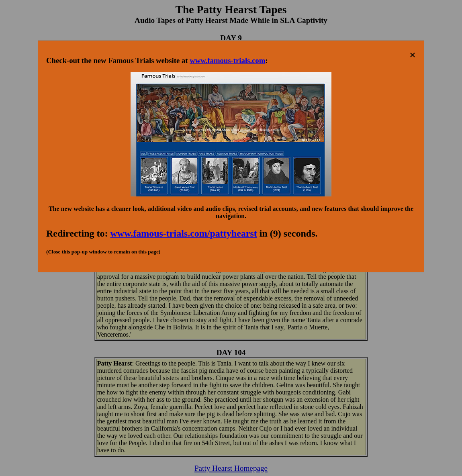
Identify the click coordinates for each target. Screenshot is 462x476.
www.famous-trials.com (227, 60)
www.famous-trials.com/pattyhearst (184, 233)
